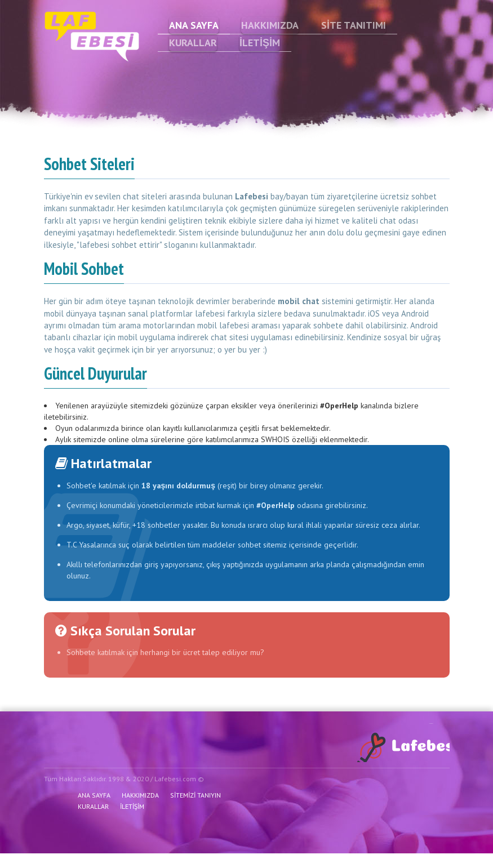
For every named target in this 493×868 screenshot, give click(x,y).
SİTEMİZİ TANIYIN (196, 795)
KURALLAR (193, 43)
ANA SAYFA (194, 25)
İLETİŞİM (260, 43)
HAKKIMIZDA (270, 25)
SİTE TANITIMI (354, 25)
